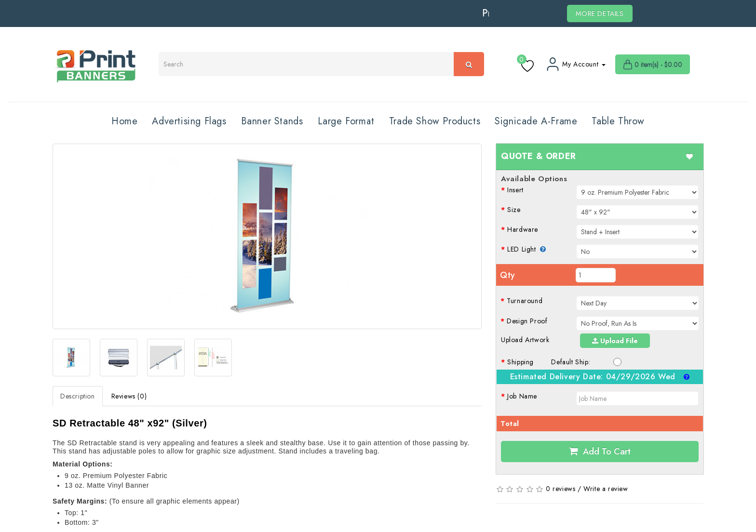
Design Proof (527, 321)
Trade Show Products (435, 121)
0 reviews (560, 489)
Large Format (346, 121)
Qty (508, 275)
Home (124, 121)
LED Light (527, 249)
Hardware (523, 229)
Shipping (520, 362)
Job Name (522, 396)
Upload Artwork (525, 340)
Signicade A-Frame (536, 121)
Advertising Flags (189, 121)
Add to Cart (600, 452)
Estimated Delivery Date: (600, 377)
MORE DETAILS (600, 13)
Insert (515, 190)
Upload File (615, 341)
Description (78, 396)
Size (514, 210)
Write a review (606, 489)
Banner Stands (272, 121)
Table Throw (618, 121)
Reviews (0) (129, 396)
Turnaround (525, 301)
